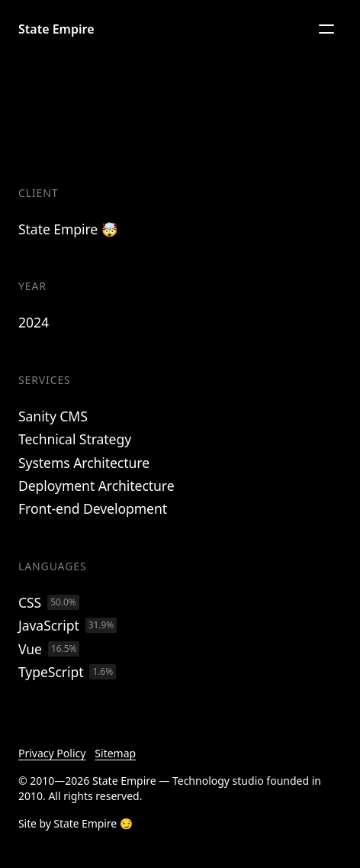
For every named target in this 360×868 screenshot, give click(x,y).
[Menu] (326, 29)
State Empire (56, 29)
